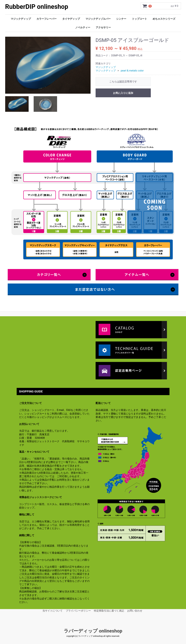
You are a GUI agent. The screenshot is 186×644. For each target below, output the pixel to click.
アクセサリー (103, 27)
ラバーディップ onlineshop (93, 631)
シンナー (121, 19)
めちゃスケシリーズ (164, 19)
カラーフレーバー (47, 19)
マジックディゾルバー (98, 19)
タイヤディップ (71, 19)
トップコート (139, 19)
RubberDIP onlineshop (37, 7)
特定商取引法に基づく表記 (109, 611)
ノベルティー (83, 27)
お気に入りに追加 (123, 93)
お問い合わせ (135, 611)
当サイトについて (53, 611)
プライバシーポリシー (78, 611)
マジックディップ (21, 19)
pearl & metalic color (132, 71)
